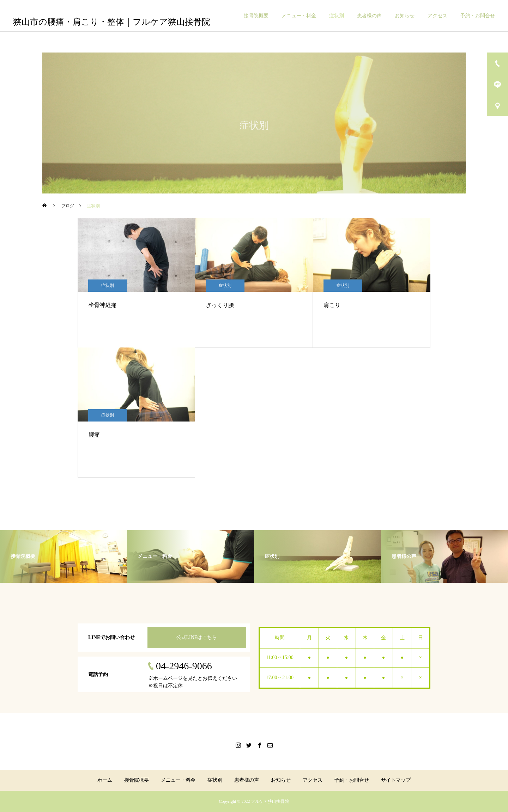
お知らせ (405, 16)
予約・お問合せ (478, 16)
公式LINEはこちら (197, 637)
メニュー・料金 (299, 16)
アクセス (437, 16)
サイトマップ (396, 780)
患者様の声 (369, 16)
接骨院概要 (256, 16)
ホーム (105, 780)
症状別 (337, 16)
